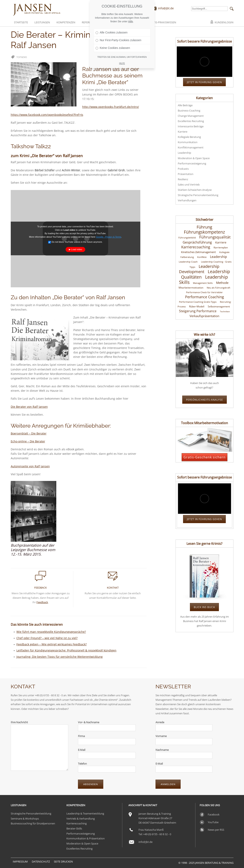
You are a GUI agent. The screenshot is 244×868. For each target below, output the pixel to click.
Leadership (184, 153)
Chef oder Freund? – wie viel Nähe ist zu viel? (47, 638)
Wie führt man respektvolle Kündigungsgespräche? (51, 632)
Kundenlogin (224, 22)
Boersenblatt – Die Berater (29, 433)
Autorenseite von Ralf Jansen (30, 466)
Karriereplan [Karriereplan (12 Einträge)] (221, 247)
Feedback (42, 602)
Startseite (21, 22)
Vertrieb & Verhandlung (81, 819)
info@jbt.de (166, 8)
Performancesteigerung (192, 163)
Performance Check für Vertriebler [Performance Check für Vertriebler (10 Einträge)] (204, 292)
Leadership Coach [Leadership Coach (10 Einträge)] (188, 262)
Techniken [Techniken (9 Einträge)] (225, 311)
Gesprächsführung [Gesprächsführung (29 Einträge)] (197, 242)
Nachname (162, 750)
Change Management (191, 116)
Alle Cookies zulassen (112, 32)
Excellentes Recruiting (191, 121)
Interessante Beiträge (191, 126)
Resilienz (183, 179)
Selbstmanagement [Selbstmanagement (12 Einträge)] (219, 306)
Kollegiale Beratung (189, 137)
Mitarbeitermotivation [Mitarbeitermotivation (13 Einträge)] (191, 288)
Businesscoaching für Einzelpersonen (33, 823)
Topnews (22, 57)
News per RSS (216, 830)
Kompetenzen (66, 22)
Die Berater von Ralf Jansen (29, 407)
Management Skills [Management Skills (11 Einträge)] (203, 283)
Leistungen (42, 22)
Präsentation (186, 174)
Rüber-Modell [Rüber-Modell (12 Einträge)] (197, 306)
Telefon (82, 764)
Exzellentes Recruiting (79, 849)
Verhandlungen (187, 200)
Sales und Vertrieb (189, 185)
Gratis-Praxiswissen (162, 22)
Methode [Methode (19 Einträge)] (222, 283)
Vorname (161, 736)
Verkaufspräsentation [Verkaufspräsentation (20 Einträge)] (204, 316)
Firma (81, 736)
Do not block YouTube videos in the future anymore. (75, 242)
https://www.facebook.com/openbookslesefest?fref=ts (47, 115)
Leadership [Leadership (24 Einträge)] (218, 257)
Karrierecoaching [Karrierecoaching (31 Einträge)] (196, 247)
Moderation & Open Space (194, 158)
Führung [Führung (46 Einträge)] (204, 227)
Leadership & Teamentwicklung (85, 813)
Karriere (183, 132)
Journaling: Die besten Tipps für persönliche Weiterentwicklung (60, 657)
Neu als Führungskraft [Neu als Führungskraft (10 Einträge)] (218, 288)
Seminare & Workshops (25, 819)
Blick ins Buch (204, 607)
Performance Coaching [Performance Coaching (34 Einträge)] (205, 297)
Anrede (160, 722)
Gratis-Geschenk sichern (205, 457)
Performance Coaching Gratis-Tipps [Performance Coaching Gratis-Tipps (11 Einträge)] (198, 302)
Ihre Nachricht (19, 722)
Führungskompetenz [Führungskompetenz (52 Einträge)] (204, 232)
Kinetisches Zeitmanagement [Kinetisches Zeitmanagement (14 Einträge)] (198, 252)
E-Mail (82, 750)
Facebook (214, 814)
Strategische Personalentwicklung (198, 195)
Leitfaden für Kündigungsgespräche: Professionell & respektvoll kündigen (66, 650)
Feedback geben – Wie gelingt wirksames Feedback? (52, 644)
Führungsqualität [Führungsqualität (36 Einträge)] (215, 237)
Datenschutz (41, 862)
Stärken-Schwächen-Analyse (195, 190)
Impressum (20, 862)
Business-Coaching (189, 111)
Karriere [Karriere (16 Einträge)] (221, 242)
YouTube (213, 822)
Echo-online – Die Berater (28, 441)
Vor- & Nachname (89, 722)
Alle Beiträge (185, 105)
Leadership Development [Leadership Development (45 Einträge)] (199, 269)
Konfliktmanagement (191, 147)
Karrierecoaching (77, 823)
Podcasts (183, 169)
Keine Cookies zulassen (113, 48)
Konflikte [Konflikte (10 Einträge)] (202, 257)
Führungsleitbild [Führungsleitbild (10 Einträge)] (187, 238)
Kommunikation (188, 142)
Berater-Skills (74, 828)
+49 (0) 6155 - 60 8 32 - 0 (157, 834)
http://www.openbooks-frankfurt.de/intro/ (111, 107)
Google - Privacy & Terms (109, 237)
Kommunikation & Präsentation (86, 838)
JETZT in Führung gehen (204, 82)
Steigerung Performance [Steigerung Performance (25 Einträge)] (198, 311)
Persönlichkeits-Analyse (205, 400)
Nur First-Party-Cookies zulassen (118, 40)
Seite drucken (63, 862)
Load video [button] (77, 249)
